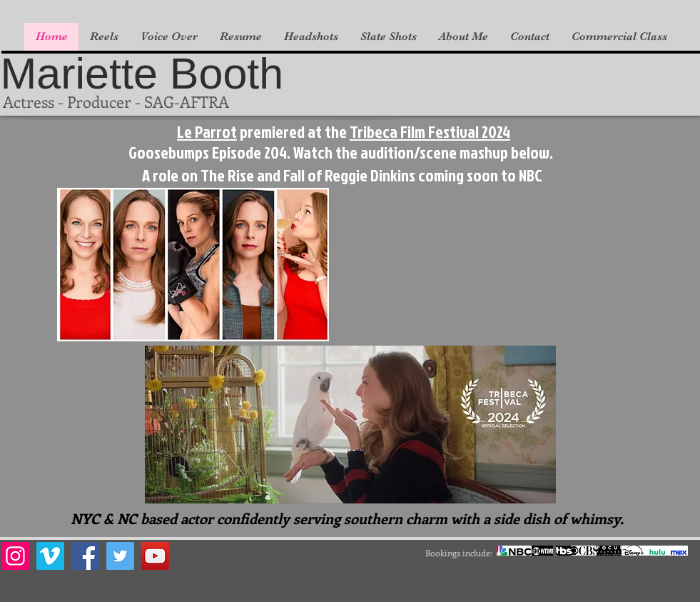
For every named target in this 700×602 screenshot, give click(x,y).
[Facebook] (85, 556)
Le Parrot (207, 131)
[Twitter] (120, 556)
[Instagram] (15, 556)
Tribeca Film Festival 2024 (430, 131)
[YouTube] (155, 556)
